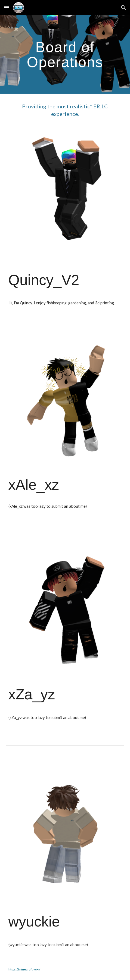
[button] (7, 8)
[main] (65, 54)
